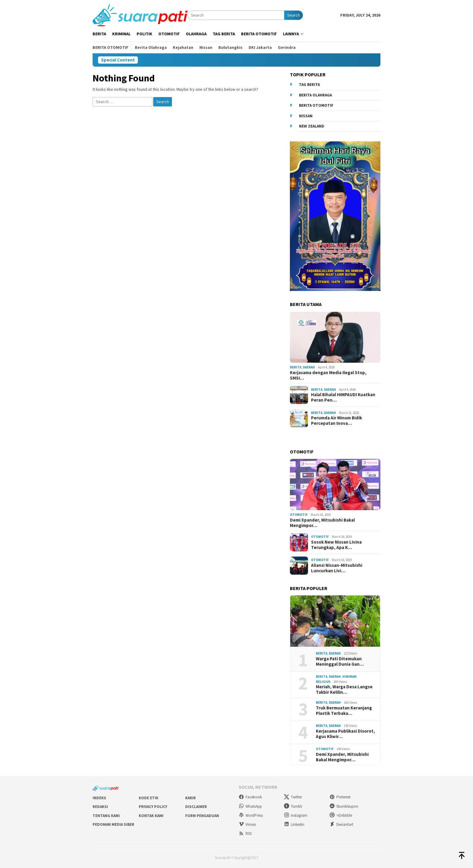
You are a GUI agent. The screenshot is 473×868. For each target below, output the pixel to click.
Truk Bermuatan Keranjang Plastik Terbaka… (344, 711)
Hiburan (349, 677)
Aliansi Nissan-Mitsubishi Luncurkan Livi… (337, 568)
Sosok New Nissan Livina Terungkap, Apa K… (336, 545)
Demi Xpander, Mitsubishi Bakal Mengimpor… (322, 523)
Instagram (296, 815)
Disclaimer (196, 807)
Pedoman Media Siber (113, 824)
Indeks (99, 798)
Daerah (309, 367)
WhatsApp (250, 806)
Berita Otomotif (316, 105)
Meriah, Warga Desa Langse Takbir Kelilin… (344, 690)
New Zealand (312, 126)
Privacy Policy (153, 807)
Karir (190, 798)
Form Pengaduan (202, 816)
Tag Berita (309, 85)
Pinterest (340, 797)
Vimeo (247, 824)
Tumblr (293, 806)
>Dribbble (341, 815)
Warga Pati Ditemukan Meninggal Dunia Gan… (340, 661)
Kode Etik (149, 798)
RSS (245, 833)
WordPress (251, 815)
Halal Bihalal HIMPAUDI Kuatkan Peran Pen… (343, 397)
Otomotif (299, 515)
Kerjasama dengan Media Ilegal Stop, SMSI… (328, 375)
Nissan (306, 116)
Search (294, 15)
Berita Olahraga (315, 95)
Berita (296, 367)
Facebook (250, 797)
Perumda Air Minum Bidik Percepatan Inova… (336, 421)
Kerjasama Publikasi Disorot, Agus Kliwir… (345, 734)
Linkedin (294, 824)
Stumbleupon (344, 806)
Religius (323, 682)
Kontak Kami (151, 816)
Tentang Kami (106, 816)
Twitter (293, 797)
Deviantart (341, 824)
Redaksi (100, 807)
